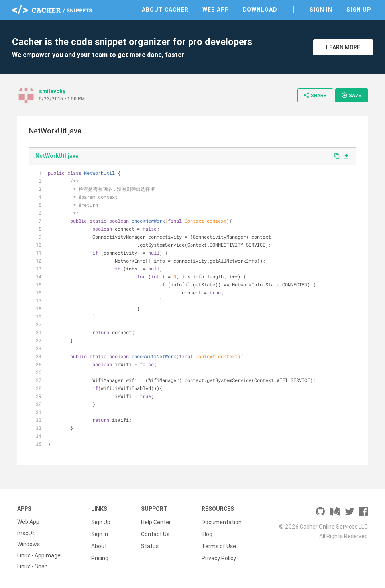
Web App (216, 10)
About (99, 544)
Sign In (321, 10)
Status (150, 544)
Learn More (343, 47)
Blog (207, 533)
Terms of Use (219, 544)
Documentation (222, 522)
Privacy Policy (219, 555)
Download (260, 10)
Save (351, 95)
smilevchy (52, 91)
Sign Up (359, 10)
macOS (27, 533)
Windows (28, 544)
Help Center (156, 522)
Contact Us (155, 533)
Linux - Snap (32, 566)
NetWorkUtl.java (57, 156)
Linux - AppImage (39, 555)
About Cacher (165, 10)
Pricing (100, 555)
